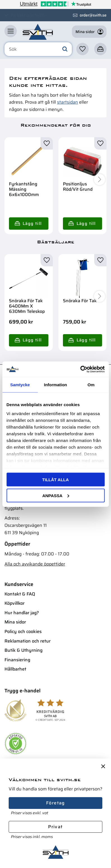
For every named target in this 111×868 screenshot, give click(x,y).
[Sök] (65, 49)
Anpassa (56, 495)
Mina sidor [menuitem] (15, 622)
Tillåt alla (55, 480)
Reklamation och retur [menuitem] (28, 641)
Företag (55, 803)
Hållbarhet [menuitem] (15, 669)
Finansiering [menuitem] (17, 660)
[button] (11, 31)
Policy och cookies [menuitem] (23, 631)
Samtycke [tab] (20, 385)
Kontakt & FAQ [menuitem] (20, 594)
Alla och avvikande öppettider (35, 564)
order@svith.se (93, 15)
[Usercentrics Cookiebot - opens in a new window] (80, 369)
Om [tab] (91, 385)
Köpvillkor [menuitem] (15, 603)
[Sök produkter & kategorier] (38, 49)
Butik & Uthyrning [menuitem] (23, 650)
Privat (55, 827)
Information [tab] (55, 385)
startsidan (68, 102)
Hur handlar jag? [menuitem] (22, 613)
